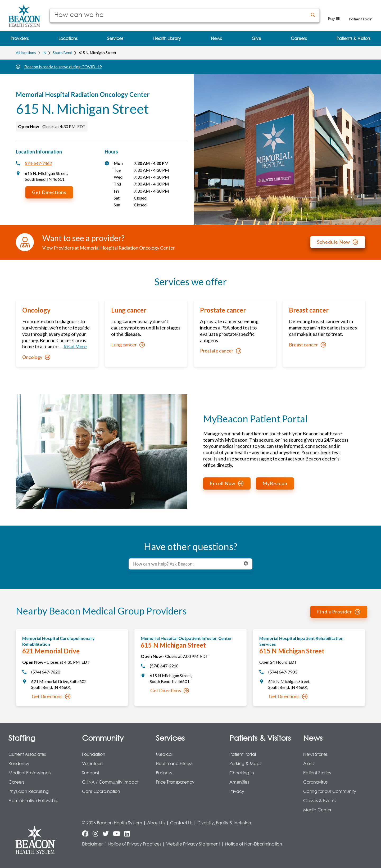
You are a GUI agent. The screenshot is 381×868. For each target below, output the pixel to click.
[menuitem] (20, 38)
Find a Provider (339, 612)
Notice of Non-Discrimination (253, 844)
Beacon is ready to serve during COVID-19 (63, 67)
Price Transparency (175, 782)
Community (103, 738)
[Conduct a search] (178, 15)
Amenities (239, 782)
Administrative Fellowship (33, 800)
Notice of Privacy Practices (134, 844)
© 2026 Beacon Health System (112, 823)
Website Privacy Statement (193, 844)
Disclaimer (92, 844)
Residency (19, 763)
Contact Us (181, 823)
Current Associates (27, 754)
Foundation (94, 754)
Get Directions (49, 192)
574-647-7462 (38, 163)
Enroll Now (227, 483)
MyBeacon (275, 483)
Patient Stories (317, 773)
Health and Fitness (174, 763)
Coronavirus (315, 782)
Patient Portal (243, 754)
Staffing (22, 738)
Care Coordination (101, 791)
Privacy (237, 791)
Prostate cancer (221, 351)
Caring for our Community (330, 791)
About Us (156, 823)
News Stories (315, 754)
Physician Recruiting (29, 791)
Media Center (317, 810)
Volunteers (93, 763)
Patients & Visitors (260, 738)
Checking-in (242, 773)
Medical (164, 754)
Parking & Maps (245, 763)
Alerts (309, 763)
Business (164, 773)
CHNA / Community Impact (110, 782)
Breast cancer (307, 345)
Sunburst (91, 773)
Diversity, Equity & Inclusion (224, 823)
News (313, 738)
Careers (16, 782)
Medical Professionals (30, 773)
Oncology (36, 357)
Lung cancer (128, 345)
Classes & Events (320, 800)
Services (170, 738)
